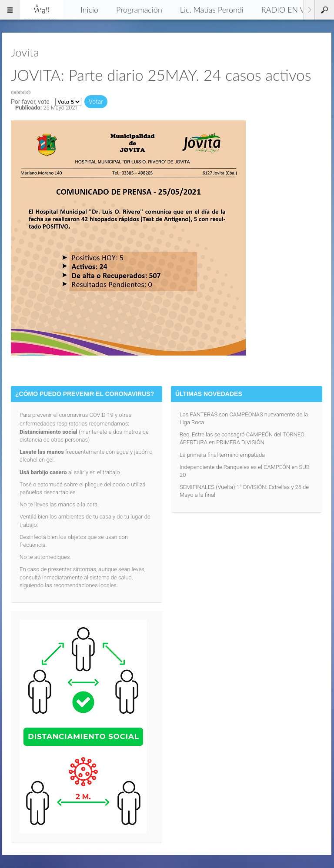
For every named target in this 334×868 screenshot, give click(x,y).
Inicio (89, 10)
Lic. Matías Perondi (212, 10)
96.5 (41, 10)
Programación (139, 10)
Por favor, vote (30, 102)
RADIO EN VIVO (290, 10)
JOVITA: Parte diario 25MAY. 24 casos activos (161, 75)
